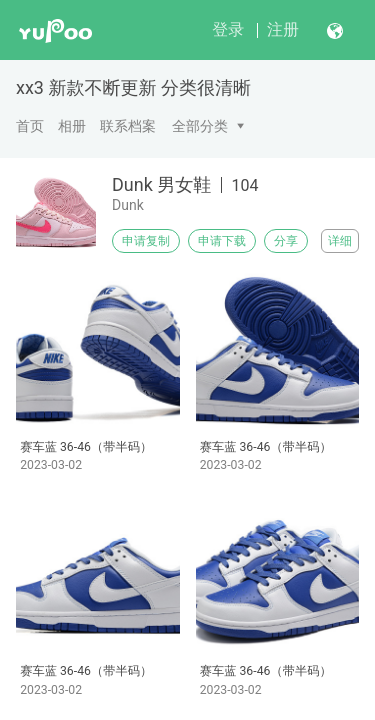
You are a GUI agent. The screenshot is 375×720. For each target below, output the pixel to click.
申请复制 (146, 241)
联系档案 (128, 126)
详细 (340, 241)
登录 (228, 29)
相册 (72, 126)
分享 (286, 241)
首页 (30, 126)
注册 (283, 29)
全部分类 (200, 126)
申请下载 (222, 241)
